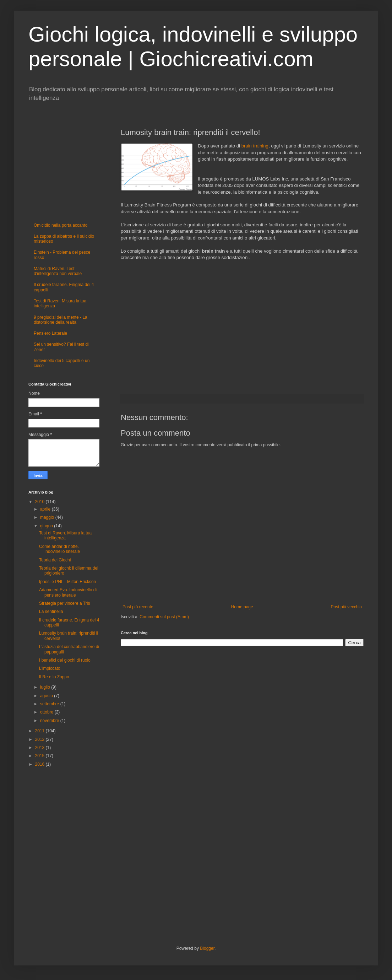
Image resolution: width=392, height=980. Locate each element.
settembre (50, 704)
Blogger (207, 948)
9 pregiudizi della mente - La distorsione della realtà (61, 320)
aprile (46, 509)
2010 (40, 502)
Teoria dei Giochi (55, 560)
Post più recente (138, 607)
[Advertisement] (242, 324)
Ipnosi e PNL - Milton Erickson (67, 582)
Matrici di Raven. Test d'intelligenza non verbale (58, 271)
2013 (40, 748)
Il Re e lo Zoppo (54, 677)
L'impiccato (50, 668)
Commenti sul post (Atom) (164, 617)
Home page (242, 607)
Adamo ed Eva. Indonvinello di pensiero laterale (68, 592)
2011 (40, 731)
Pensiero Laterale (50, 333)
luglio (46, 687)
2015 (40, 756)
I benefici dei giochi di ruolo (65, 660)
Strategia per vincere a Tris (64, 603)
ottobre (47, 712)
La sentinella (51, 612)
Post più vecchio (346, 607)
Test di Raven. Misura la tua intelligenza (65, 535)
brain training (255, 146)
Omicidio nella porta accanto (61, 225)
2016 (40, 764)
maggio (48, 517)
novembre (50, 721)
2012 (40, 739)
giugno (47, 526)
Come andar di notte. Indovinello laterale (59, 549)
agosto (47, 696)
